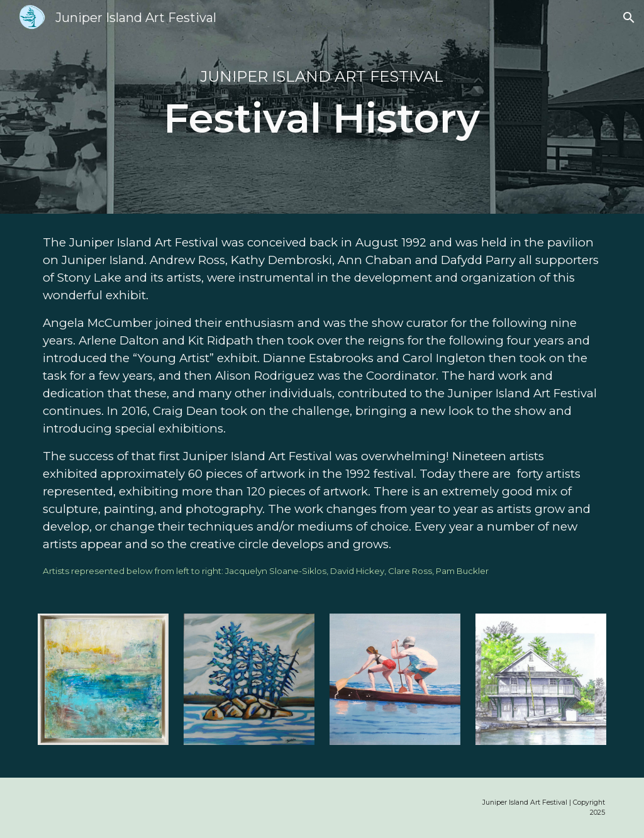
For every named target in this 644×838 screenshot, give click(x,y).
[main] (322, 107)
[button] (629, 18)
